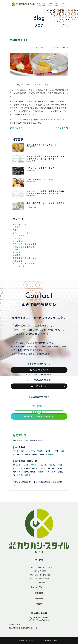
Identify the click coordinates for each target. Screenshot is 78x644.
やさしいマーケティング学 (25, 244)
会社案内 (39, 598)
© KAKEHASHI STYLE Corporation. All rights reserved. (39, 640)
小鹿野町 (50, 454)
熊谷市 (24, 451)
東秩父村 (35, 465)
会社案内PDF (39, 406)
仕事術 (15, 249)
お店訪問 (17, 227)
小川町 (26, 465)
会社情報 (17, 252)
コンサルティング (21, 235)
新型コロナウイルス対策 (24, 263)
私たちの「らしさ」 (39, 587)
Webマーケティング (22, 224)
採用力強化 (18, 261)
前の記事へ (16, 128)
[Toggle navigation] (63, 4)
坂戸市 (43, 468)
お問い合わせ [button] (39, 386)
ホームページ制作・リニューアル (40, 567)
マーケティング (20, 241)
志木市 (28, 475)
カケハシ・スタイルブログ (57, 47)
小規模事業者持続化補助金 (25, 258)
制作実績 (17, 255)
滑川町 (52, 465)
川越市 (41, 472)
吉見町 (60, 465)
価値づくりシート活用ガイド (39, 415)
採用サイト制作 (40, 571)
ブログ (39, 604)
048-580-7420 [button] (39, 370)
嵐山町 (44, 465)
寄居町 (40, 451)
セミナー (17, 238)
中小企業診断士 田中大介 (24, 247)
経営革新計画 (19, 266)
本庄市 (32, 451)
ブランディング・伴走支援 (40, 575)
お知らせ (17, 230)
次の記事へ (62, 128)
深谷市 (16, 451)
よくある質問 (40, 582)
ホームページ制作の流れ (40, 579)
